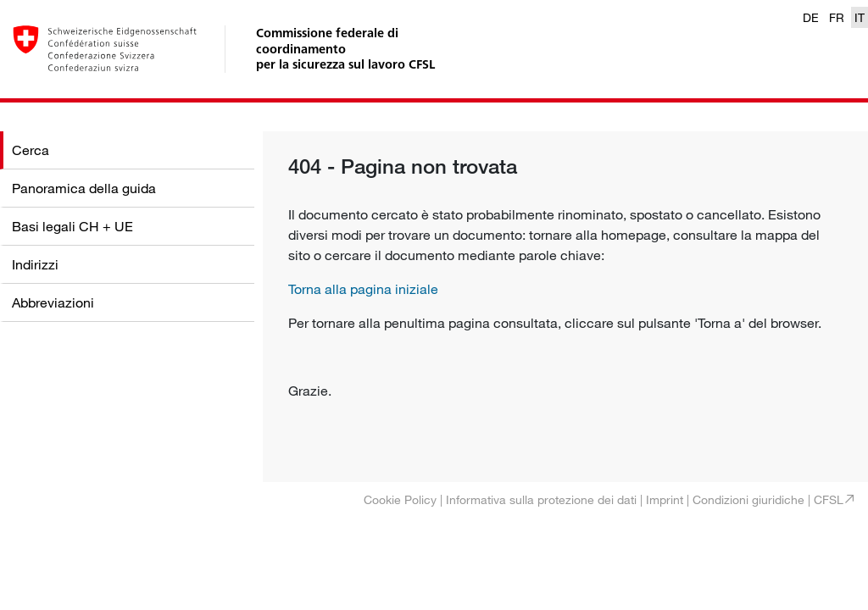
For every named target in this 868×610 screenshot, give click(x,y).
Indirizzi (35, 264)
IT (860, 17)
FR (837, 17)
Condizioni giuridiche (748, 499)
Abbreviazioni (53, 302)
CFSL (829, 499)
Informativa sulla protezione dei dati (541, 499)
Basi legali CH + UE (72, 226)
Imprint (665, 499)
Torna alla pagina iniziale (363, 289)
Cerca (31, 150)
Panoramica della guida (84, 188)
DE (811, 17)
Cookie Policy (400, 499)
